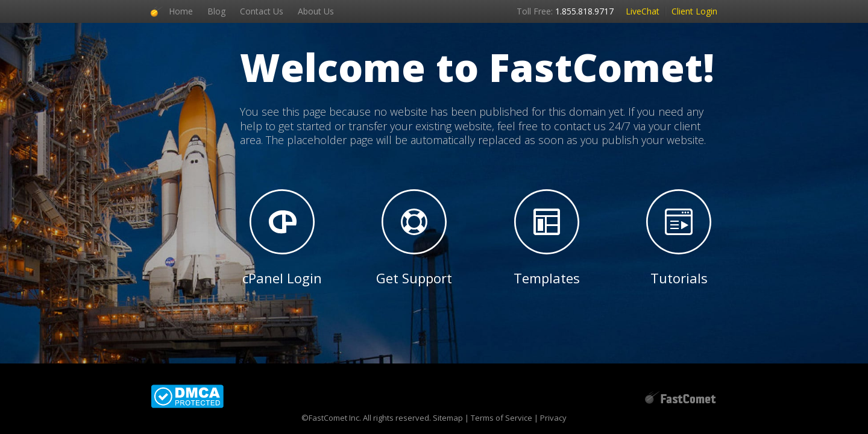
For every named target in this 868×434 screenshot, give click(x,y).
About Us (316, 11)
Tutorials (679, 238)
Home (181, 11)
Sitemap (448, 418)
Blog (216, 11)
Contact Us (262, 11)
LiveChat (643, 11)
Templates (547, 238)
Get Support (414, 238)
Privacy (553, 418)
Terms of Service (502, 418)
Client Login (694, 11)
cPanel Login (282, 238)
